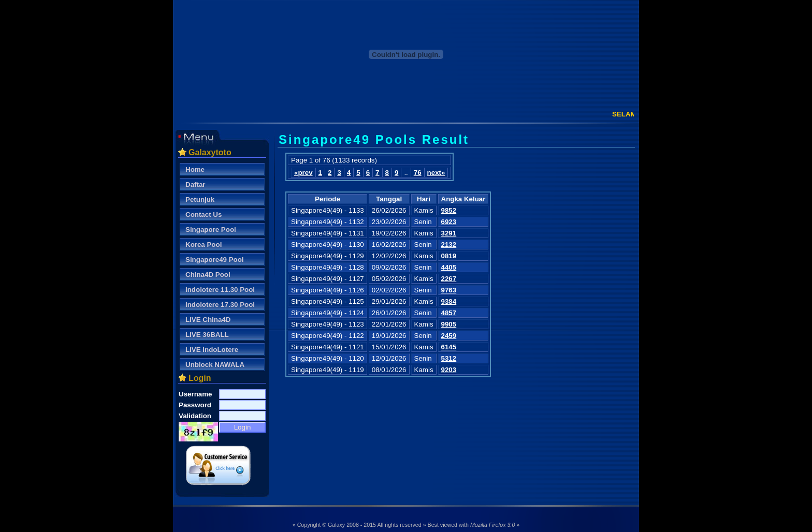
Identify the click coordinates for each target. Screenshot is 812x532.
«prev (303, 173)
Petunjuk (200, 200)
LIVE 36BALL (207, 335)
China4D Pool (208, 275)
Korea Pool (204, 245)
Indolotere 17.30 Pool (220, 305)
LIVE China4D (208, 320)
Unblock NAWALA (215, 365)
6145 (449, 347)
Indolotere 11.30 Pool (220, 290)
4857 (449, 313)
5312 (449, 358)
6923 (449, 222)
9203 (449, 370)
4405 (449, 267)
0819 (449, 256)
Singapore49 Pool (215, 260)
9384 (449, 301)
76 (418, 173)
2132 (449, 245)
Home (195, 169)
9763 (449, 290)
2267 (449, 279)
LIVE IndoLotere (212, 350)
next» (436, 173)
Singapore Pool (211, 230)
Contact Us (204, 215)
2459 (449, 336)
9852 (449, 210)
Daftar (195, 184)
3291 (449, 233)
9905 (449, 324)
